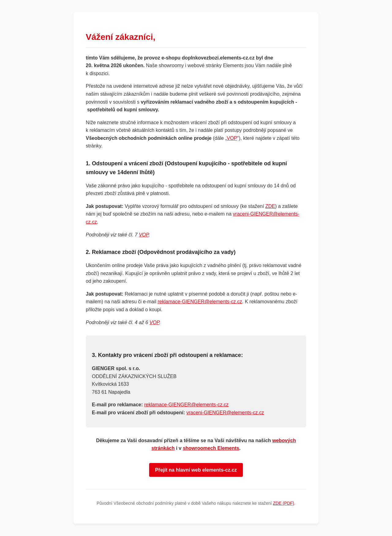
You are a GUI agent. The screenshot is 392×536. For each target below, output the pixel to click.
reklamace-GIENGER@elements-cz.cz (200, 302)
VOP (232, 138)
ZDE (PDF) (283, 503)
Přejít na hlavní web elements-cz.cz (196, 470)
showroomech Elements (211, 448)
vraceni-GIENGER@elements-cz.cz (225, 413)
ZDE (270, 206)
